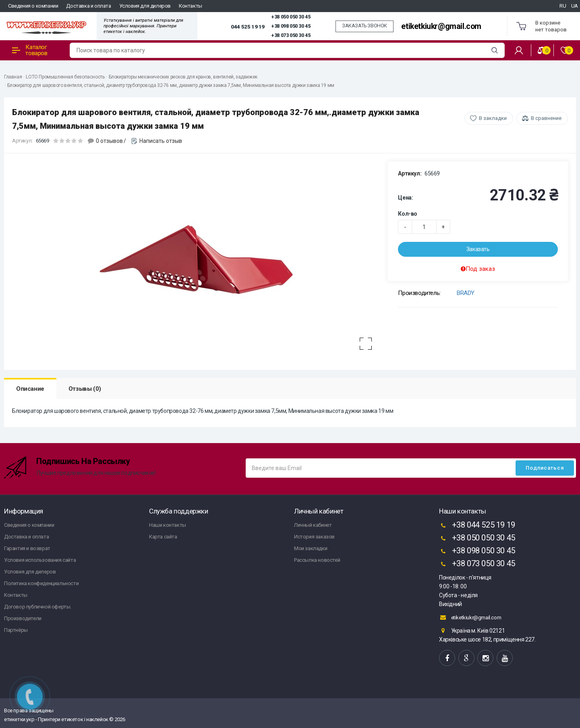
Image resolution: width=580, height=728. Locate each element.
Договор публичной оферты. (38, 607)
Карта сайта (163, 537)
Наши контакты (168, 525)
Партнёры (16, 630)
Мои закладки (311, 548)
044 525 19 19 (248, 27)
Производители (23, 618)
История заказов (314, 537)
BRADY (466, 293)
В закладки (493, 118)
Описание (30, 389)
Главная (13, 77)
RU (563, 6)
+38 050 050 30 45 (291, 17)
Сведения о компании (33, 6)
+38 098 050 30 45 (291, 26)
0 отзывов (109, 141)
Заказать (478, 249)
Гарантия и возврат (27, 548)
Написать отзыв (161, 141)
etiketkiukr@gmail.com (441, 26)
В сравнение (546, 118)
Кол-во (408, 214)
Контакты (191, 6)
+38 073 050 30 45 (291, 35)
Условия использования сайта (40, 560)
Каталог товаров (30, 50)
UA (575, 6)
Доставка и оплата (88, 6)
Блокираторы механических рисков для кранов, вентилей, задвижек (183, 77)
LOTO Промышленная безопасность (65, 77)
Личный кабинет (313, 525)
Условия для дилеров (145, 6)
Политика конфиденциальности (41, 583)
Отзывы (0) (85, 389)
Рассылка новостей (317, 560)
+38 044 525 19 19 (477, 526)
